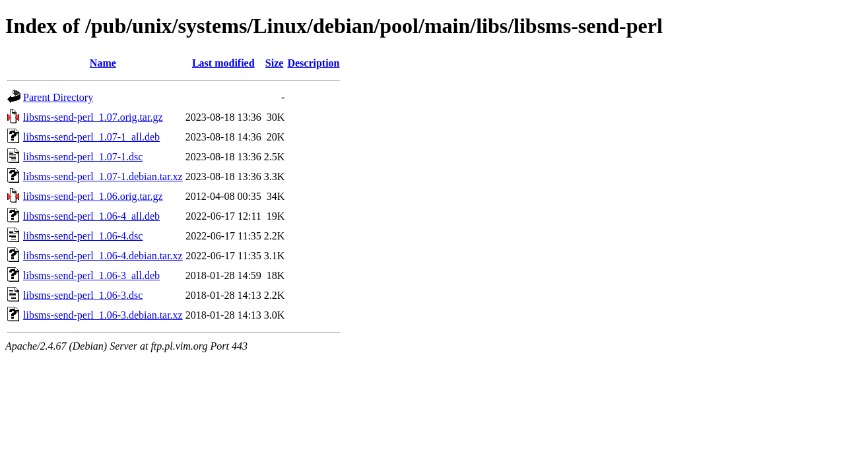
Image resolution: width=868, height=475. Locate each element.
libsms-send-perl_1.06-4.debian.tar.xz (103, 256)
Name (103, 63)
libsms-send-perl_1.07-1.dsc (83, 157)
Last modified (223, 63)
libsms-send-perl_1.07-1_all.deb (91, 137)
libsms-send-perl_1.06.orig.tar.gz (93, 196)
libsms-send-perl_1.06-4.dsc (83, 236)
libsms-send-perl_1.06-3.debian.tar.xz (103, 315)
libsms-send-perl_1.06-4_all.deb (91, 216)
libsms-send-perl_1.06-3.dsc (83, 295)
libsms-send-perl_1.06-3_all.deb (91, 275)
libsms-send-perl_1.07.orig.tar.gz (93, 117)
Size (275, 63)
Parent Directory (58, 97)
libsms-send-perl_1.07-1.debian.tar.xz (103, 176)
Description (313, 63)
